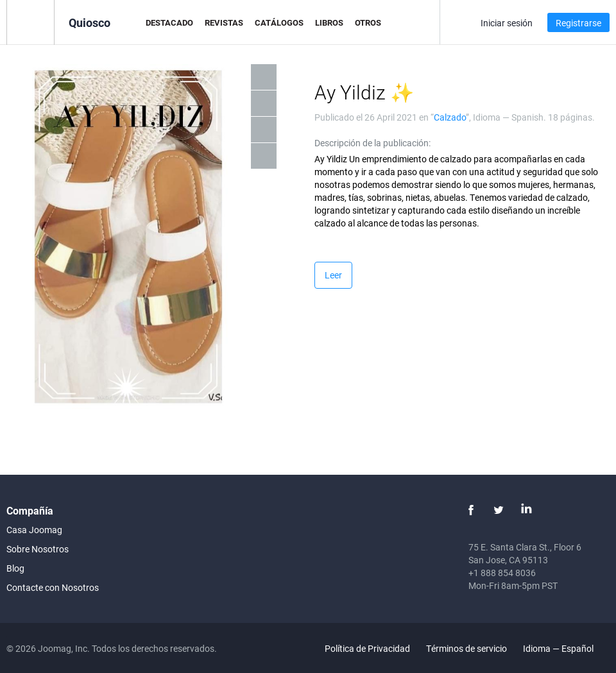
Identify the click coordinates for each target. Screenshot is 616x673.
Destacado (169, 22)
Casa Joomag (34, 530)
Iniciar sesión (507, 23)
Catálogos (279, 22)
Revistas (224, 22)
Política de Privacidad (367, 648)
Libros (329, 22)
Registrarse (578, 23)
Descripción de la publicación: (372, 143)
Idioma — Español (566, 648)
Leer (333, 275)
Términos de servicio (466, 648)
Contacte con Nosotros (53, 587)
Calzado (450, 117)
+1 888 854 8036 (502, 573)
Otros (368, 22)
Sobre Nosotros (38, 549)
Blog (15, 568)
